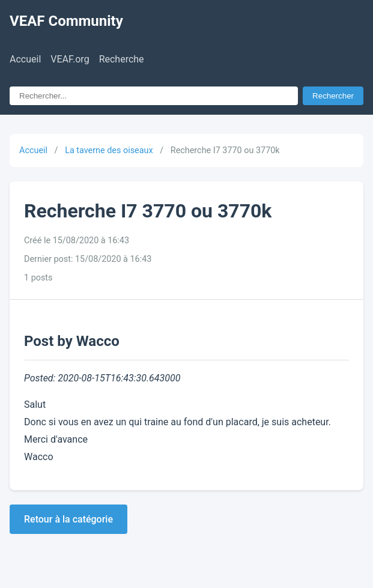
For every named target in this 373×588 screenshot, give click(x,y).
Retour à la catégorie (68, 519)
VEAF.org (70, 59)
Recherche (122, 59)
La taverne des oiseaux (109, 150)
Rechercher (333, 96)
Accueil (25, 59)
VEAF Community (66, 21)
